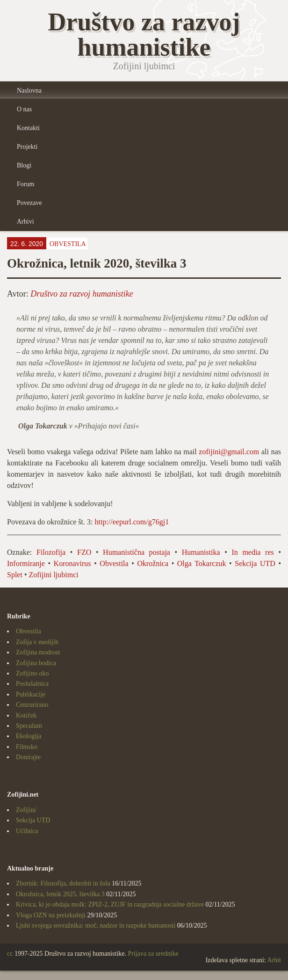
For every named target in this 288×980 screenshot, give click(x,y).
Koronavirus (72, 563)
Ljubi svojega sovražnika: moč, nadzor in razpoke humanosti (96, 926)
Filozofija (51, 552)
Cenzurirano (32, 705)
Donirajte (28, 757)
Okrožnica (153, 563)
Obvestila (68, 244)
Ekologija (29, 736)
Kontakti (28, 128)
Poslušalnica (32, 684)
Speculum (29, 726)
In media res (252, 552)
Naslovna (29, 91)
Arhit (274, 960)
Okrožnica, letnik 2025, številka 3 (60, 894)
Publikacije (31, 694)
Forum (25, 184)
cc (10, 954)
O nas (24, 109)
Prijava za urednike (153, 954)
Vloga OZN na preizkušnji (51, 915)
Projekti (27, 147)
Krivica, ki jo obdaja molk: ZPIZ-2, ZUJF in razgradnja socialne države (110, 904)
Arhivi (25, 221)
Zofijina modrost (38, 652)
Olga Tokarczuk (202, 563)
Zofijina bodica (36, 663)
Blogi (24, 165)
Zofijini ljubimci (54, 575)
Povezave (29, 203)
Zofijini (26, 810)
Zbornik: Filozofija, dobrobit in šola (63, 883)
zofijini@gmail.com (229, 452)
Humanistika (201, 552)
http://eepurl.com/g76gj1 (133, 522)
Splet (15, 575)
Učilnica (27, 831)
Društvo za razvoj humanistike (82, 294)
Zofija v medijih (37, 642)
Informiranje (26, 563)
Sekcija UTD (255, 563)
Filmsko (27, 747)
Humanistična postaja (137, 552)
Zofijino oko (32, 673)
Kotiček (26, 715)
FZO (84, 552)
